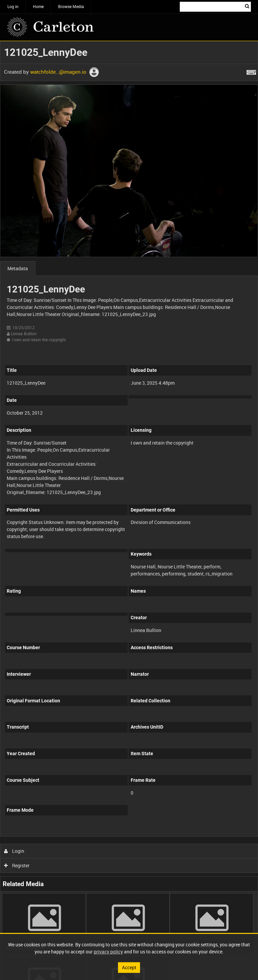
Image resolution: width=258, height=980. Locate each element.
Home (38, 6)
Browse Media (71, 6)
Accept (129, 967)
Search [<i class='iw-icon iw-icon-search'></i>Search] (247, 6)
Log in (13, 6)
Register (17, 865)
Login (14, 851)
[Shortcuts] (251, 71)
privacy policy (108, 952)
